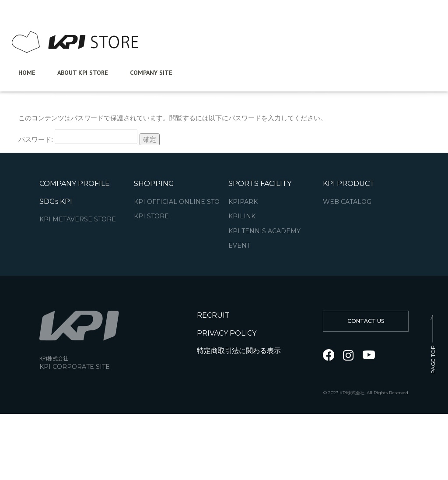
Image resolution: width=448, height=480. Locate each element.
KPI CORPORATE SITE (75, 367)
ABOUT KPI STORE (83, 73)
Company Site (151, 73)
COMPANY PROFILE (75, 184)
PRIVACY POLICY (227, 333)
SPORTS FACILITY (260, 184)
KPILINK (242, 216)
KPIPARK (243, 202)
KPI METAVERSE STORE (78, 219)
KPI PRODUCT (349, 184)
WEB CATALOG (347, 202)
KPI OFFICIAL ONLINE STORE (181, 202)
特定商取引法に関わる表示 (239, 351)
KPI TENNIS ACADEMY (264, 231)
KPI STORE (151, 216)
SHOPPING (154, 184)
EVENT (239, 246)
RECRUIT (213, 315)
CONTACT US (366, 321)
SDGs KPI (56, 201)
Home (27, 73)
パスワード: (78, 137)
